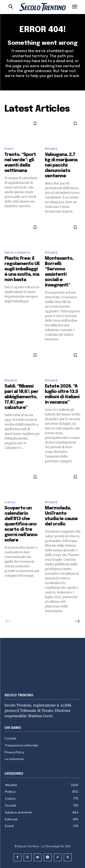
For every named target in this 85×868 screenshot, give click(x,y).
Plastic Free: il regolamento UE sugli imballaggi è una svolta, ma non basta (22, 269)
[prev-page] (8, 621)
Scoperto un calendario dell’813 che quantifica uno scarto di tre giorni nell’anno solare (21, 524)
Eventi (9, 149)
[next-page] (77, 621)
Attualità (51, 149)
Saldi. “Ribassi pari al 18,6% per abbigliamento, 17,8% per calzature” (21, 397)
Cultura (10, 502)
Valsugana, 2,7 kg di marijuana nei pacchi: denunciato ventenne (61, 165)
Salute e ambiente (17, 252)
